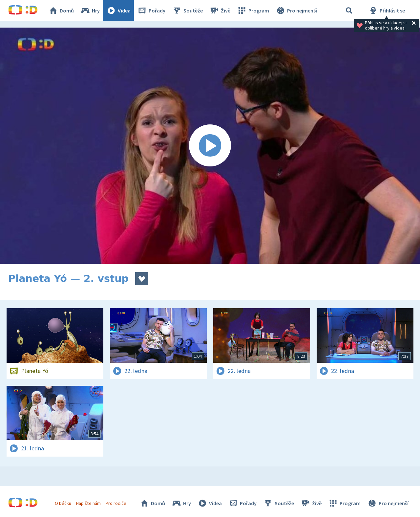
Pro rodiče (116, 503)
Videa (118, 11)
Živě (220, 11)
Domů (61, 11)
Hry (90, 11)
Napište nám (88, 503)
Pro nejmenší (296, 11)
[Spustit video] (210, 146)
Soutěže (187, 11)
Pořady (151, 11)
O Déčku (63, 503)
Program (253, 11)
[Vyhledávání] (349, 11)
